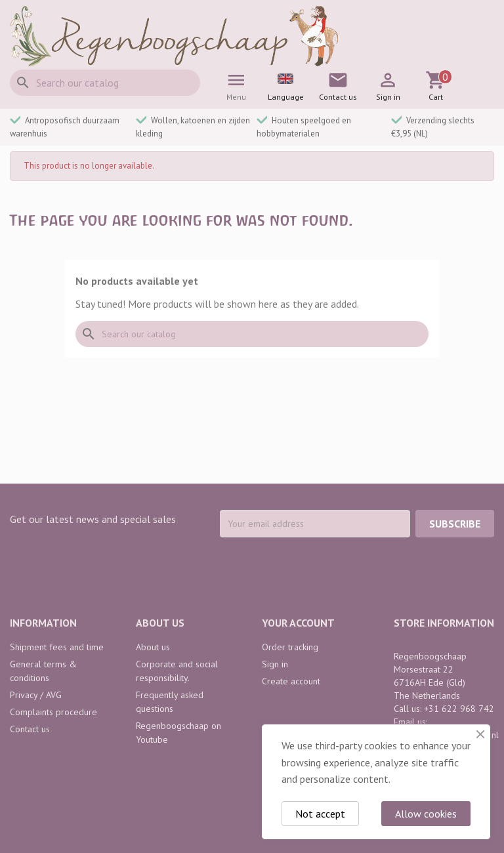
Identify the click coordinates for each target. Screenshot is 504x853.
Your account (298, 623)
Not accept (320, 814)
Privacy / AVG (36, 695)
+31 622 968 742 (459, 709)
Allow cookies (426, 814)
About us (153, 647)
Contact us (30, 729)
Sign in (275, 664)
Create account (291, 681)
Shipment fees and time (57, 647)
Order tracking (290, 647)
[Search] (105, 83)
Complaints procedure (53, 712)
